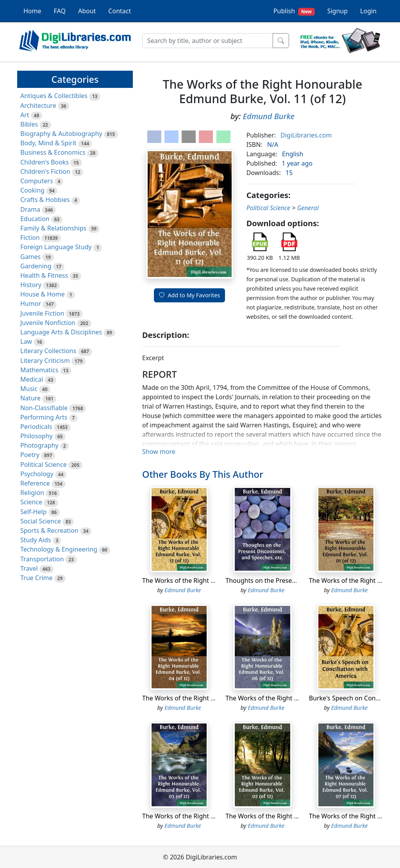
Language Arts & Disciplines (61, 332)
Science (31, 502)
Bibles (29, 124)
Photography (39, 445)
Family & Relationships (53, 228)
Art (25, 115)
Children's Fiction (45, 171)
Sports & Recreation (49, 530)
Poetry (30, 455)
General (308, 208)
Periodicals (36, 427)
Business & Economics (53, 152)
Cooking (32, 190)
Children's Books (45, 162)
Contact (120, 11)
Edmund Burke (269, 116)
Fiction (30, 238)
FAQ (60, 11)
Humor (31, 304)
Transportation (42, 559)
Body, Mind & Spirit (48, 143)
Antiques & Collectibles (54, 96)
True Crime (37, 578)
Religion (32, 493)
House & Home (43, 294)
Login (368, 11)
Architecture (38, 105)
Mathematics (39, 370)
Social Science (41, 521)
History (31, 285)
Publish (294, 11)
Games (30, 257)
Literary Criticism (45, 361)
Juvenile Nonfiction (48, 323)
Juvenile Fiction (42, 313)
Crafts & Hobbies (45, 200)
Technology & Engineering (59, 549)
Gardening (36, 266)
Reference (35, 483)
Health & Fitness (44, 275)
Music (29, 389)
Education (35, 219)
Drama (30, 209)
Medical (32, 379)
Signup (337, 11)
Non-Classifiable (44, 408)
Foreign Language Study (56, 247)
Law (26, 341)
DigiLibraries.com (306, 135)
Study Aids (36, 540)
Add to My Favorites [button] (189, 295)
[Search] (208, 41)
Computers (37, 181)
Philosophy (37, 436)
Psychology (37, 474)
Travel (29, 568)
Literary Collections (48, 351)
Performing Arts (44, 417)
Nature (30, 398)
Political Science (44, 464)
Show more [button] (159, 452)
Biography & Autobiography (61, 134)
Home (32, 11)
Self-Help (33, 512)
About (87, 11)
